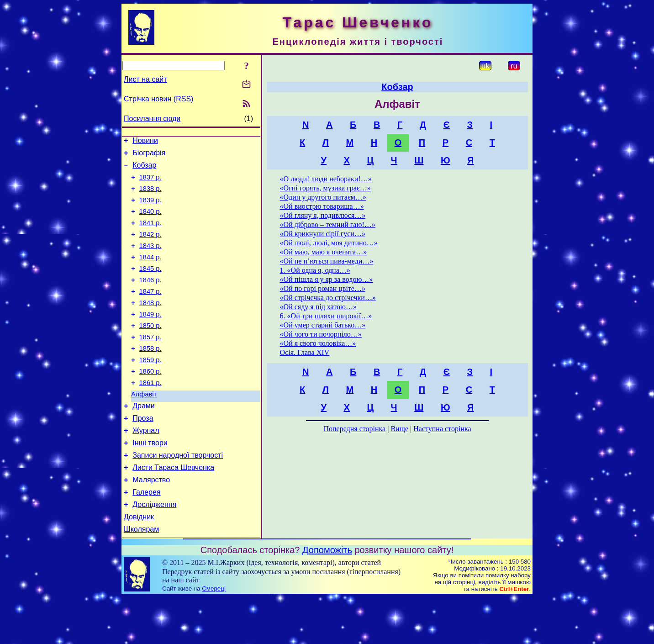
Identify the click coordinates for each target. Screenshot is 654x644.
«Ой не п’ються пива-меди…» (327, 261)
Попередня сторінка (354, 429)
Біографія (149, 156)
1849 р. (150, 336)
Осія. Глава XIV (305, 352)
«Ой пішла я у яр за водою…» (327, 279)
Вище (399, 429)
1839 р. (150, 208)
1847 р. (150, 311)
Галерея (146, 535)
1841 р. (150, 234)
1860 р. (150, 400)
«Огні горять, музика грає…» (325, 188)
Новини (145, 142)
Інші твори (150, 480)
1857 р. (150, 362)
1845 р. (150, 285)
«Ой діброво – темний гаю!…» (328, 224)
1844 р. (150, 272)
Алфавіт (144, 426)
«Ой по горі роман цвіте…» (323, 288)
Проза (143, 452)
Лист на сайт (145, 79)
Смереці (214, 635)
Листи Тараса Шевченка (173, 507)
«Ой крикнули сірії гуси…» (323, 234)
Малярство (151, 521)
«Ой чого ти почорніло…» (321, 334)
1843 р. (150, 259)
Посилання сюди (152, 119)
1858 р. (150, 375)
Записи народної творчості (178, 494)
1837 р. (150, 183)
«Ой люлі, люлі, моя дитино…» (329, 243)
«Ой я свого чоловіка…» (318, 343)
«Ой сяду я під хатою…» (318, 307)
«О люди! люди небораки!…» (326, 179)
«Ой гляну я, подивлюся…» (323, 215)
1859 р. (150, 387)
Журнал (146, 466)
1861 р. (150, 413)
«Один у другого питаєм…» (323, 197)
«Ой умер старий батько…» (323, 325)
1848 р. (150, 323)
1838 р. (150, 195)
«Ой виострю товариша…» (322, 206)
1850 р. (150, 349)
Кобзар (144, 169)
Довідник (139, 562)
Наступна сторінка (442, 429)
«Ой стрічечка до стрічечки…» (328, 298)
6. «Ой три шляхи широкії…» (326, 316)
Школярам (141, 576)
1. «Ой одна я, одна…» (315, 270)
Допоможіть (327, 596)
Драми (144, 439)
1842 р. (150, 247)
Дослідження (154, 548)
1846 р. (150, 298)
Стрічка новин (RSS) (158, 99)
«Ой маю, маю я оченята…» (324, 252)
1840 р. (150, 221)
